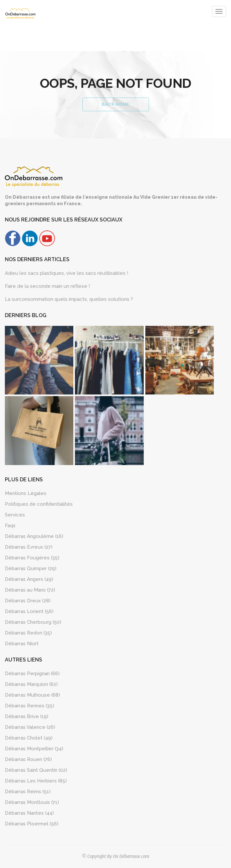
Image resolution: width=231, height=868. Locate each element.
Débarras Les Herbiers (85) (36, 781)
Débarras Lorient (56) (29, 611)
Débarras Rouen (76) (28, 759)
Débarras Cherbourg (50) (33, 622)
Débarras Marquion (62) (31, 684)
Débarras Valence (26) (30, 727)
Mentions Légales (26, 493)
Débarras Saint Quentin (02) (36, 770)
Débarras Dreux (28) (28, 601)
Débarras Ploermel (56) (32, 824)
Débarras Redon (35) (28, 633)
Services (15, 515)
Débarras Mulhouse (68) (32, 695)
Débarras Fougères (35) (32, 558)
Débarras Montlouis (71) (32, 802)
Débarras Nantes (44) (29, 813)
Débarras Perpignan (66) (32, 674)
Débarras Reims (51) (28, 792)
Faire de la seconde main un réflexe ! (47, 286)
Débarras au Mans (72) (30, 590)
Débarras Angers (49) (29, 579)
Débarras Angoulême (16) (34, 536)
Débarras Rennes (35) (30, 706)
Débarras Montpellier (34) (34, 749)
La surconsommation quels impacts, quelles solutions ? (69, 299)
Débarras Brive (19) (27, 716)
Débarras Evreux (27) (29, 547)
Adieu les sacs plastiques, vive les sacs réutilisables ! (67, 273)
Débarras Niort (22, 644)
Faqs (10, 526)
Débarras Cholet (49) (29, 738)
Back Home (115, 104)
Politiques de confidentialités (39, 504)
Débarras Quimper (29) (31, 568)
